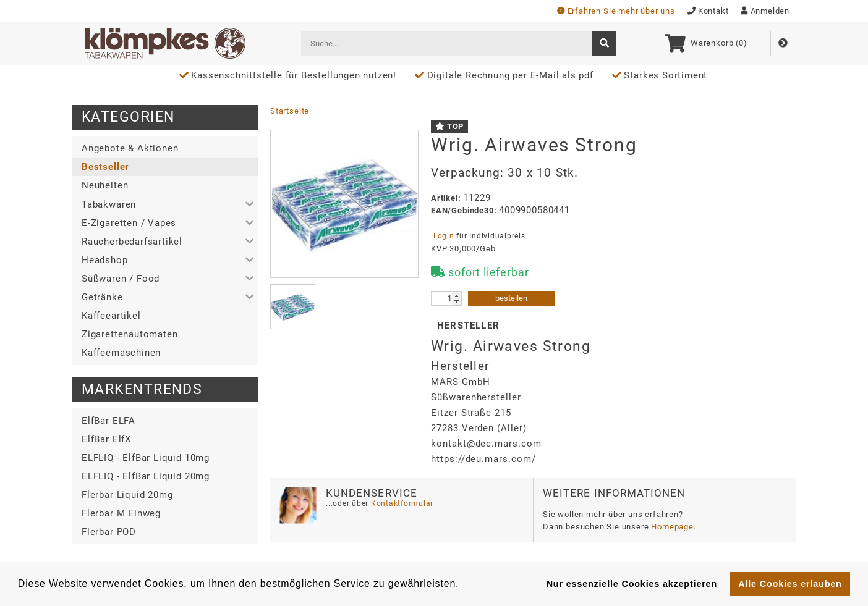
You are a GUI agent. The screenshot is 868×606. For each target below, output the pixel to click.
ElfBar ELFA (108, 421)
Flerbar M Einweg (121, 513)
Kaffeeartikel (111, 316)
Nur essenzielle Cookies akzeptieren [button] (632, 584)
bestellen (511, 298)
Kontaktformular (401, 503)
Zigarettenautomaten (130, 334)
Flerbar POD (109, 532)
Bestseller (105, 167)
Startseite (290, 111)
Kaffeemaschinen (121, 353)
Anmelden (765, 11)
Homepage (672, 527)
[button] (165, 204)
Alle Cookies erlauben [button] (790, 584)
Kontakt (708, 11)
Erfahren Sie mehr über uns (616, 11)
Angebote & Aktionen (130, 148)
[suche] (604, 43)
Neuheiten (105, 185)
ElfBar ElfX (106, 439)
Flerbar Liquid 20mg (127, 495)
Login (444, 236)
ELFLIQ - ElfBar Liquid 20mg (146, 476)
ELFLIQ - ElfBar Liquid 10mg (146, 458)
